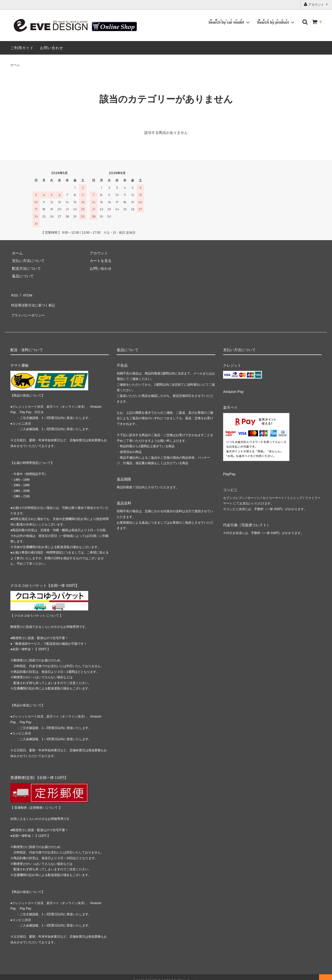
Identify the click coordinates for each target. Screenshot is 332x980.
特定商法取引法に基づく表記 (34, 302)
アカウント (316, 4)
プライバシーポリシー (29, 309)
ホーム (15, 65)
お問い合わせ (52, 48)
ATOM (26, 294)
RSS (14, 294)
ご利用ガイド (22, 48)
